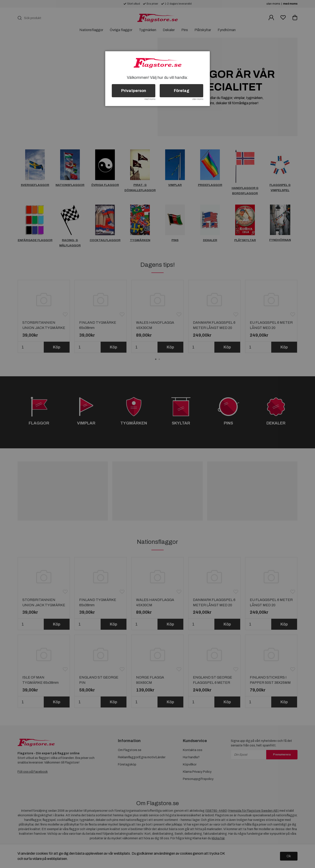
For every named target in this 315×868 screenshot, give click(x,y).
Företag (182, 91)
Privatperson (134, 91)
